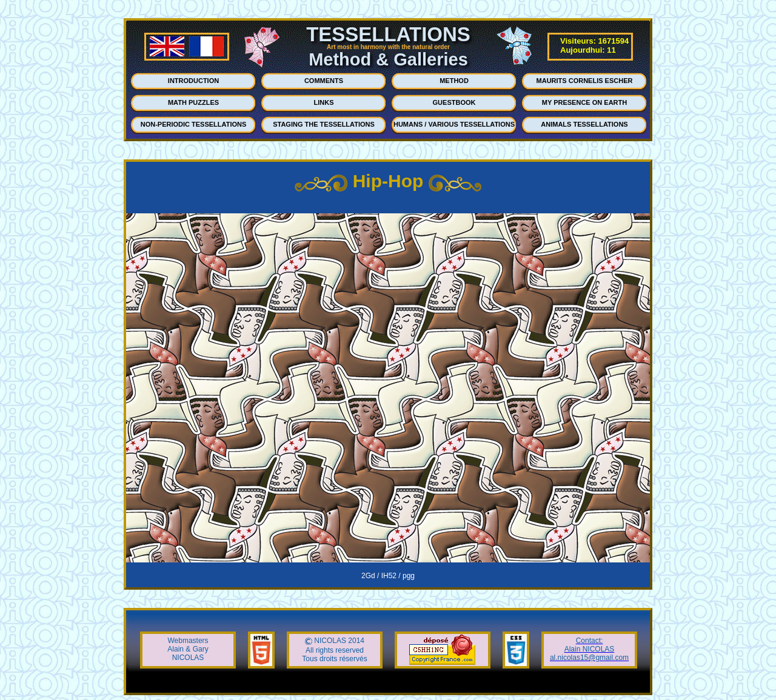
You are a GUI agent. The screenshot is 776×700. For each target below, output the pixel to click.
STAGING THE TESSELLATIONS (324, 124)
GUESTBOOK (454, 102)
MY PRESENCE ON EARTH (584, 102)
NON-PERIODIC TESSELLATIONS (194, 124)
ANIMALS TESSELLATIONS (584, 124)
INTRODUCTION (193, 81)
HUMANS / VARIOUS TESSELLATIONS (454, 124)
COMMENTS (324, 81)
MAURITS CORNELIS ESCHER (585, 81)
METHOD (454, 81)
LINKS (324, 102)
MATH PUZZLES (193, 102)
